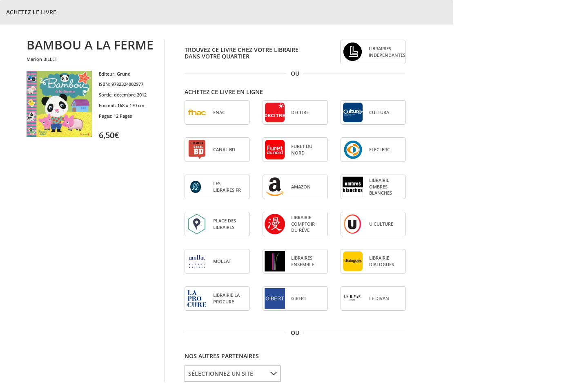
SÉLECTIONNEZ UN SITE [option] (221, 373)
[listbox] (233, 374)
